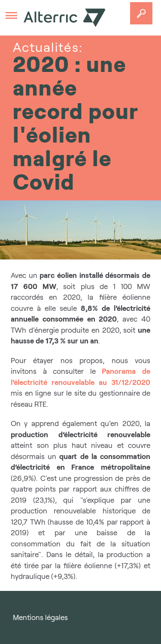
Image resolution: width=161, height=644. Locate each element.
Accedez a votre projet (141, 13)
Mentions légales (40, 617)
